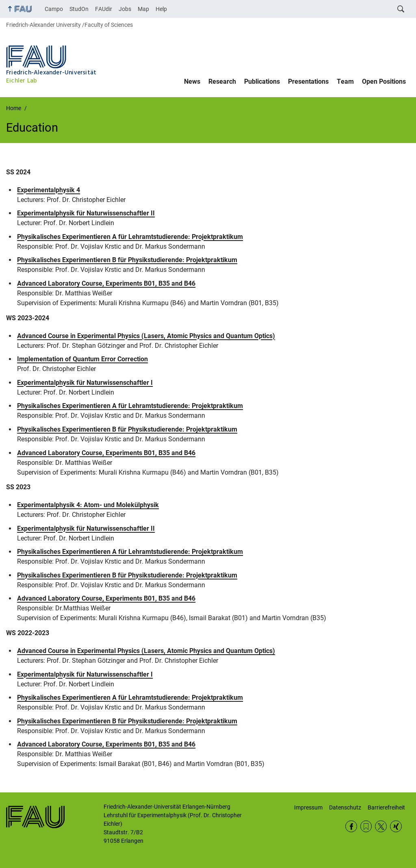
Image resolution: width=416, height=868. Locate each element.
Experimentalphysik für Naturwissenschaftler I (85, 383)
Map (143, 9)
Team (345, 81)
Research (222, 81)
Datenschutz (345, 807)
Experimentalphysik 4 (49, 190)
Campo (54, 9)
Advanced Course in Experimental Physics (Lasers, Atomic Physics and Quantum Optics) (146, 336)
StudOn (79, 9)
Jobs (125, 9)
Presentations (308, 81)
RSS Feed (366, 826)
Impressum (308, 807)
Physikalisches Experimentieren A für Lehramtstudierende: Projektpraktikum (130, 237)
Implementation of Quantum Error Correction (82, 359)
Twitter (381, 826)
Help (161, 9)
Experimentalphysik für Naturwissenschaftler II (86, 213)
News (192, 81)
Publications (262, 81)
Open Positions (384, 81)
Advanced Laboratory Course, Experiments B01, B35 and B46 (106, 283)
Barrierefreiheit (386, 807)
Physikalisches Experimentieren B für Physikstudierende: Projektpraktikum (127, 260)
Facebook (351, 826)
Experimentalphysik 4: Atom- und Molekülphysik (88, 505)
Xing (396, 826)
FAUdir (104, 9)
